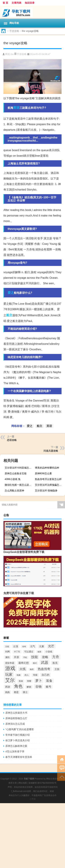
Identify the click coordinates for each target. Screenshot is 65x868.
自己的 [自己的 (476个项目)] (45, 675)
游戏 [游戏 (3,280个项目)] (10, 668)
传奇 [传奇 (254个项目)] (24, 647)
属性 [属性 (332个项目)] (7, 657)
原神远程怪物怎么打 (16, 718)
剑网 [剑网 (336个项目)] (7, 652)
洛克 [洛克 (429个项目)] (55, 663)
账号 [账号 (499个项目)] (49, 687)
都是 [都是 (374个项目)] (16, 692)
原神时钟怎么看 (43, 473)
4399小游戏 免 (13, 479)
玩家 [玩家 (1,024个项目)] (9, 674)
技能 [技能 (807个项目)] (34, 657)
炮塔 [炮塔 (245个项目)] (32, 669)
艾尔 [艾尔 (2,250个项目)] (10, 680)
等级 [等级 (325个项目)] (35, 675)
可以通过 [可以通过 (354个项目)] (29, 652)
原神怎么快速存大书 (16, 713)
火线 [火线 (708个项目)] (23, 669)
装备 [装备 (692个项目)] (49, 681)
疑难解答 (33, 783)
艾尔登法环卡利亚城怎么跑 (19, 468)
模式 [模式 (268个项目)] (35, 663)
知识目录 (30, 3)
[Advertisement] (32, 836)
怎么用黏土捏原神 (14, 491)
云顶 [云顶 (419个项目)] (16, 646)
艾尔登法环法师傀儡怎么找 (49, 485)
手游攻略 (14, 31)
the (12, 54)
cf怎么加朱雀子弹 (15, 751)
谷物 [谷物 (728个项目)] (38, 687)
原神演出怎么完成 (15, 724)
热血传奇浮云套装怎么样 (48, 479)
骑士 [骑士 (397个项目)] (25, 692)
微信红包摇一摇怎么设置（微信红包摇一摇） (19, 485)
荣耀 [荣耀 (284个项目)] (29, 681)
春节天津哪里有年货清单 (19, 757)
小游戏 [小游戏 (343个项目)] (49, 652)
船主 (9, 315)
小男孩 (33, 799)
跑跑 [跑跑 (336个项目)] (7, 692)
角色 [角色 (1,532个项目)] (18, 686)
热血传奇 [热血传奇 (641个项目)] (44, 669)
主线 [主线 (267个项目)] (7, 647)
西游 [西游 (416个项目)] (8, 687)
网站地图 (23, 783)
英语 (16, 108)
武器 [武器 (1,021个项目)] (45, 662)
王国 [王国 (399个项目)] (57, 669)
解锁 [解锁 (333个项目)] (29, 687)
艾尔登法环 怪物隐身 (46, 491)
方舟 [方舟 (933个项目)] (56, 657)
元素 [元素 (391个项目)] (42, 646)
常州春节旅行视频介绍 (18, 735)
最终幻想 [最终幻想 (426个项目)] (24, 663)
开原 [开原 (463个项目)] (16, 657)
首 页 (5, 3)
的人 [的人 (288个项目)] (27, 675)
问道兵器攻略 (51, 451)
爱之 (11, 293)
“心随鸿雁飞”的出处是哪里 (19, 729)
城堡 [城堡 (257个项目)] (39, 652)
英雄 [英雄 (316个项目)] (21, 681)
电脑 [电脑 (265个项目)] (19, 675)
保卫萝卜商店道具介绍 (18, 740)
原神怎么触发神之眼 (16, 746)
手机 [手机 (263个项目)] (25, 657)
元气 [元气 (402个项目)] (33, 646)
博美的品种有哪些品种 (47, 468)
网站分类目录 (53, 779)
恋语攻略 (12, 440)
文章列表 (16, 3)
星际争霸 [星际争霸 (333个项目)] (10, 663)
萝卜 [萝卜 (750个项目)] (39, 681)
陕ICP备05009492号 (47, 783)
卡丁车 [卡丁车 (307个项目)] (17, 652)
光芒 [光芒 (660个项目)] (51, 646)
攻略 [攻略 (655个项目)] (45, 657)
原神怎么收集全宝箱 (16, 473)
